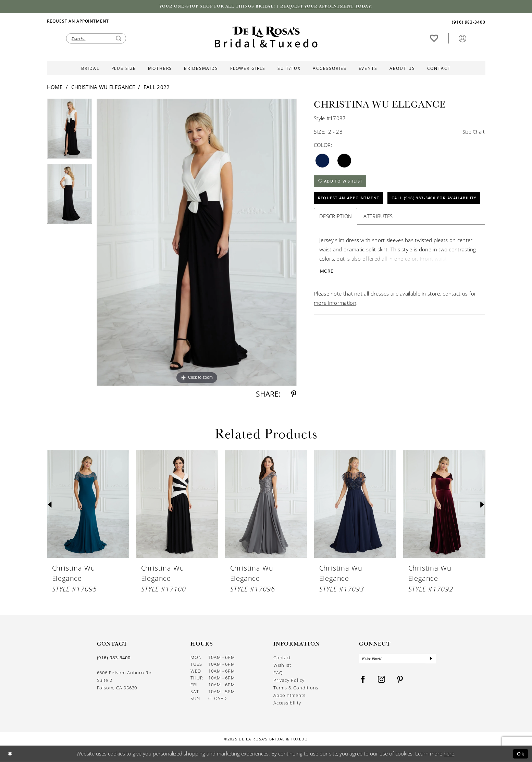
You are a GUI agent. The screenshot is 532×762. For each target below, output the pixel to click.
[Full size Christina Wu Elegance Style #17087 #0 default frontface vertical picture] (197, 243)
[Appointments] (78, 21)
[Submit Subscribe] (431, 660)
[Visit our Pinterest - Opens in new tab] (400, 681)
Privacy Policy (289, 681)
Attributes (378, 237)
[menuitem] (157, 21)
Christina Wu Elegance (103, 88)
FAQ (278, 673)
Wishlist (282, 666)
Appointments (289, 696)
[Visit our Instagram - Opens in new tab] (382, 681)
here (449, 754)
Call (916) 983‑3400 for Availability (366, 219)
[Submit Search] (119, 39)
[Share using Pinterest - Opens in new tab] (294, 395)
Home (55, 88)
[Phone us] (468, 22)
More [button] (327, 293)
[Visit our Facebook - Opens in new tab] (363, 681)
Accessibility (287, 703)
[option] (70, 132)
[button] (462, 39)
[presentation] (88, 505)
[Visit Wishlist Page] (434, 39)
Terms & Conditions (296, 688)
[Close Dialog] (10, 754)
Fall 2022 (157, 88)
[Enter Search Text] (96, 39)
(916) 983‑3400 (114, 658)
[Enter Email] (398, 660)
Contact (282, 658)
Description (336, 237)
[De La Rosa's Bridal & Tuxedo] (266, 38)
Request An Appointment (352, 201)
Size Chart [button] (473, 133)
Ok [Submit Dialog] (520, 754)
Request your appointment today (330, 7)
